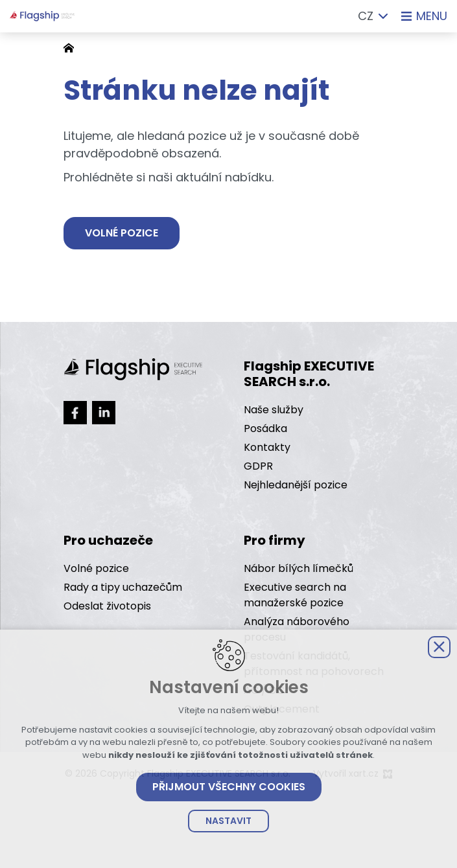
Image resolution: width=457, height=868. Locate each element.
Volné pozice (122, 233)
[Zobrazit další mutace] (383, 17)
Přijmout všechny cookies (229, 787)
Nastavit (229, 821)
